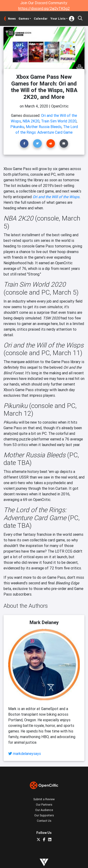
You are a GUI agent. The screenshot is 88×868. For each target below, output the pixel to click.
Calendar (41, 19)
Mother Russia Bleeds (44, 127)
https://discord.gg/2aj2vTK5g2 (44, 8)
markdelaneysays (27, 754)
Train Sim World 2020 (59, 121)
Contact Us (44, 821)
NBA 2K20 (31, 121)
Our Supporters (44, 815)
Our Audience (44, 810)
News (12, 19)
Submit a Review (44, 799)
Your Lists (58, 19)
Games (24, 19)
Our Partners (44, 805)
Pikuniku (17, 127)
